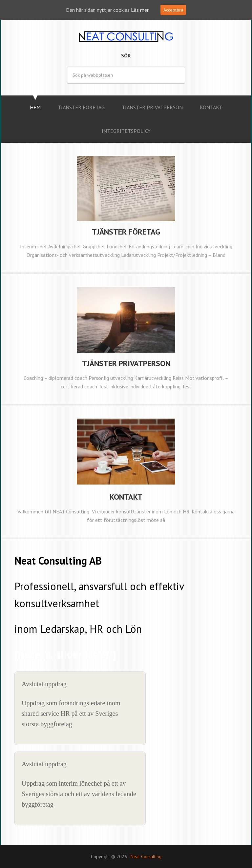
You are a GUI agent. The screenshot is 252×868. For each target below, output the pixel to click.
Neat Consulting (126, 36)
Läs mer (140, 10)
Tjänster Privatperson (126, 363)
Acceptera (173, 10)
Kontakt (126, 497)
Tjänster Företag (126, 232)
